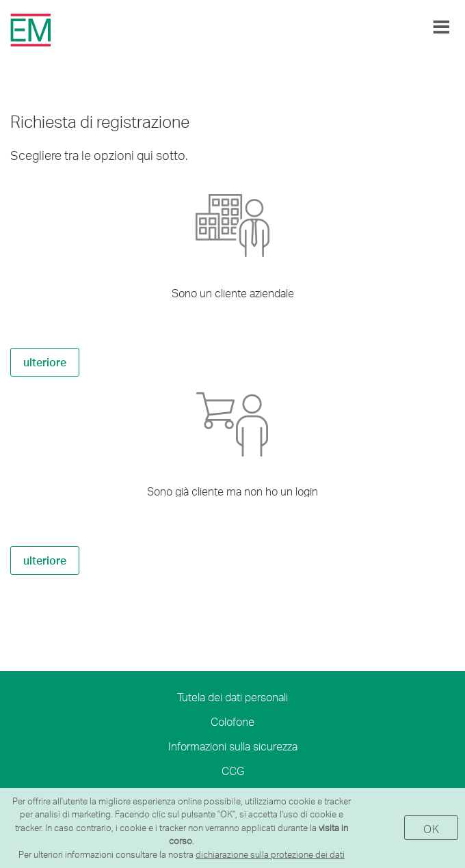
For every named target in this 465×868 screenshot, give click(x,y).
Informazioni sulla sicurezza (233, 746)
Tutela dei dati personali (232, 697)
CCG (233, 771)
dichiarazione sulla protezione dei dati (270, 854)
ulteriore (45, 362)
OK (431, 829)
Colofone (232, 721)
